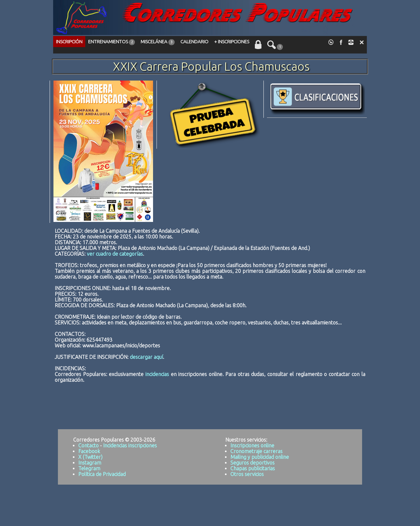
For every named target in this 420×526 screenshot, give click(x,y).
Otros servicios (247, 474)
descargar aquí (146, 357)
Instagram (90, 463)
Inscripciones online (252, 445)
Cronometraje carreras (256, 451)
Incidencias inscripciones (130, 445)
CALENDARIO (194, 42)
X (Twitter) (90, 457)
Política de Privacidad (102, 474)
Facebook (89, 451)
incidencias (157, 374)
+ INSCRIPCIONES (232, 42)
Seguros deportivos (252, 463)
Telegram (89, 468)
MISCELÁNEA (157, 42)
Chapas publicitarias (253, 468)
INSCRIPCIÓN (69, 42)
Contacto (88, 445)
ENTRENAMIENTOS (112, 42)
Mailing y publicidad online (260, 457)
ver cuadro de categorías (115, 254)
